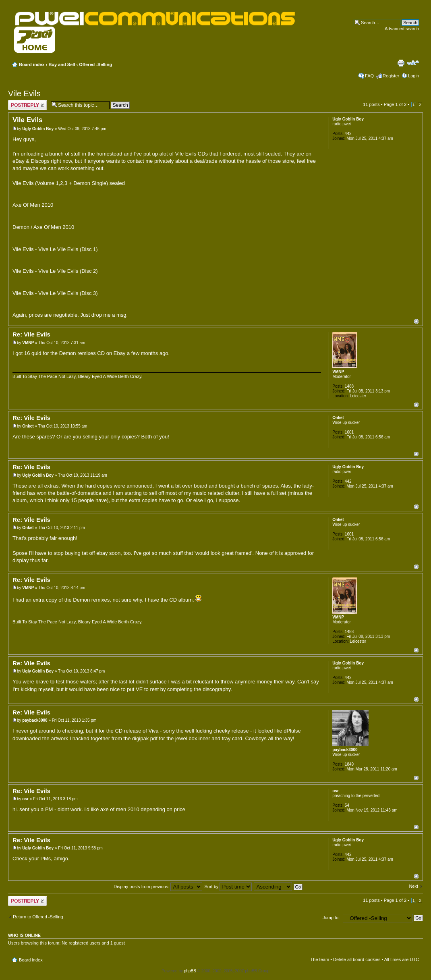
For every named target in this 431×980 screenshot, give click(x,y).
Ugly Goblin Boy (38, 129)
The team (320, 959)
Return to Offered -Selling (38, 917)
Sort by (228, 887)
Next (413, 886)
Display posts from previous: (158, 887)
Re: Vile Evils (31, 334)
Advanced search (402, 29)
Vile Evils (24, 93)
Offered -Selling (95, 64)
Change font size (413, 63)
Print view (401, 63)
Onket (28, 426)
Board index (32, 64)
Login (413, 76)
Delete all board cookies (357, 959)
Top (416, 321)
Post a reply (27, 105)
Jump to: (331, 918)
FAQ (369, 76)
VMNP (28, 343)
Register (391, 76)
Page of (395, 104)
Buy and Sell (62, 64)
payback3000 (35, 720)
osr (25, 799)
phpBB (190, 971)
